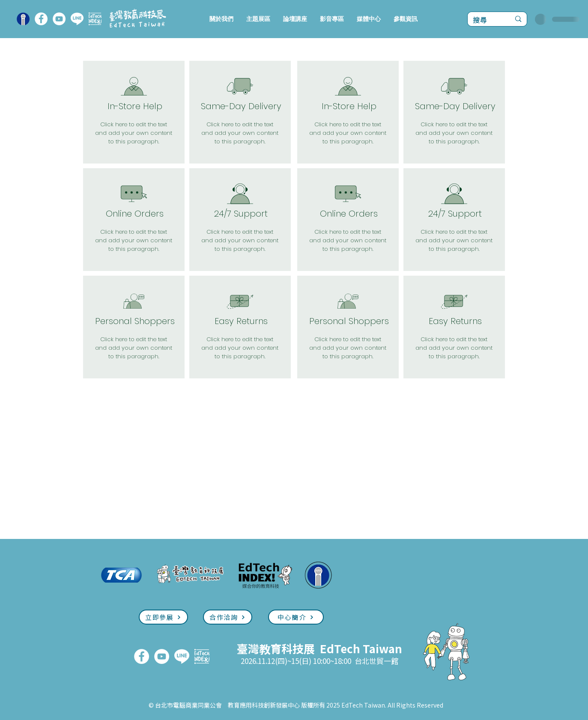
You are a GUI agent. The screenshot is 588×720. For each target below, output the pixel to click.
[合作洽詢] (228, 617)
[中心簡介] (296, 617)
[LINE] (77, 19)
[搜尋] (485, 20)
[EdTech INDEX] (95, 19)
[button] (258, 19)
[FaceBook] (41, 19)
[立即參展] (163, 617)
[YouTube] (59, 19)
